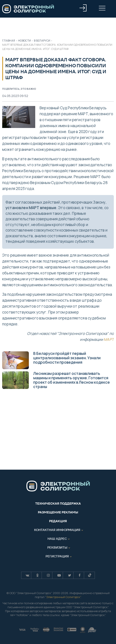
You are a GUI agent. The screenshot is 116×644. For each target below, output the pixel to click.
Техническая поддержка (58, 504)
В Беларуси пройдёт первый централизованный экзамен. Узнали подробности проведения (51, 360)
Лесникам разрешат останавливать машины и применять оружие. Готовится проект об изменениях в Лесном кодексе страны (56, 380)
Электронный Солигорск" (63, 597)
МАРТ (109, 339)
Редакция (58, 521)
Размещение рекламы (58, 512)
